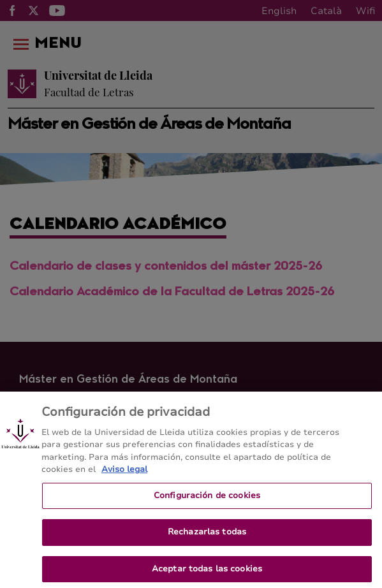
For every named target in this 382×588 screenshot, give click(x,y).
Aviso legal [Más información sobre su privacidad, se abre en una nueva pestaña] (124, 474)
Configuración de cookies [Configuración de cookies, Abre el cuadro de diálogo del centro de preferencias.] (207, 499)
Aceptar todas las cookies (207, 573)
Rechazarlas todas (207, 536)
